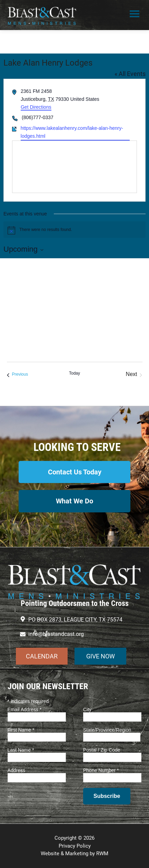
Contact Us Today (75, 472)
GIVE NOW (101, 656)
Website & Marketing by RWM (74, 853)
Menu (135, 15)
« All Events (130, 74)
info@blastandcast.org (56, 634)
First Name (21, 730)
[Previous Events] (18, 374)
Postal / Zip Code (102, 750)
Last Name (21, 750)
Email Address (25, 710)
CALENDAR (42, 656)
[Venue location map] (74, 167)
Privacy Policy (75, 846)
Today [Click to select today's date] (74, 373)
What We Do (74, 501)
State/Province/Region (107, 730)
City (87, 710)
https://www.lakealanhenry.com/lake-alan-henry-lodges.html (72, 132)
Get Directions (36, 107)
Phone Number (101, 770)
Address (16, 770)
